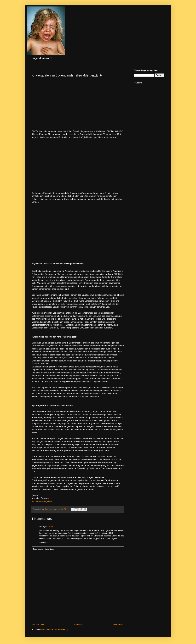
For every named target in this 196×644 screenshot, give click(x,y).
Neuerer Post (38, 625)
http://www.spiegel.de (42, 501)
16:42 (51, 526)
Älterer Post (118, 625)
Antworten (44, 543)
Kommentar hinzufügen (43, 549)
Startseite (78, 625)
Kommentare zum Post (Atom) (55, 629)
